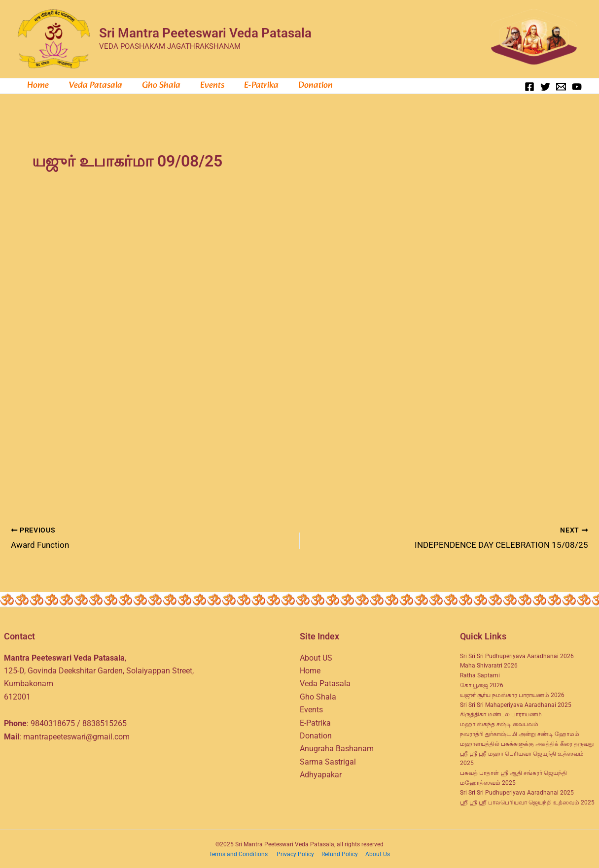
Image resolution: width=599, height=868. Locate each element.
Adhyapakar (321, 774)
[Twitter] (545, 87)
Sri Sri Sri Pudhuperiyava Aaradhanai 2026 (517, 655)
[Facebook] (529, 87)
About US (316, 656)
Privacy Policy (296, 853)
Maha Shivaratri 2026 (489, 665)
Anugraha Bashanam (337, 748)
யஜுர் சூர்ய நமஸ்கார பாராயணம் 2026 (512, 694)
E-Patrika (315, 721)
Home (37, 86)
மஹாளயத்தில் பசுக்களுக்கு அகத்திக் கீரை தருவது (527, 742)
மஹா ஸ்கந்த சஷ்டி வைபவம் (499, 723)
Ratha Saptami (480, 674)
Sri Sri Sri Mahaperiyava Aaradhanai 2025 (516, 703)
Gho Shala (156, 86)
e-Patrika (252, 86)
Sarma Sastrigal (328, 760)
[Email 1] (561, 87)
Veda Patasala (92, 86)
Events (205, 86)
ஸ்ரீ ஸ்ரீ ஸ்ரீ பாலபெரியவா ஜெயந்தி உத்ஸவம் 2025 (527, 801)
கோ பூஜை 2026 (482, 684)
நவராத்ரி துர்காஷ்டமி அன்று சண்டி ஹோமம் (520, 733)
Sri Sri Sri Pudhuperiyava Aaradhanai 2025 (517, 791)
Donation (305, 86)
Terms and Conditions (239, 853)
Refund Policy (340, 853)
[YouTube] (577, 87)
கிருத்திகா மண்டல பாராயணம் (501, 713)
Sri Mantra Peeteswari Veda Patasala (205, 33)
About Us (378, 853)
